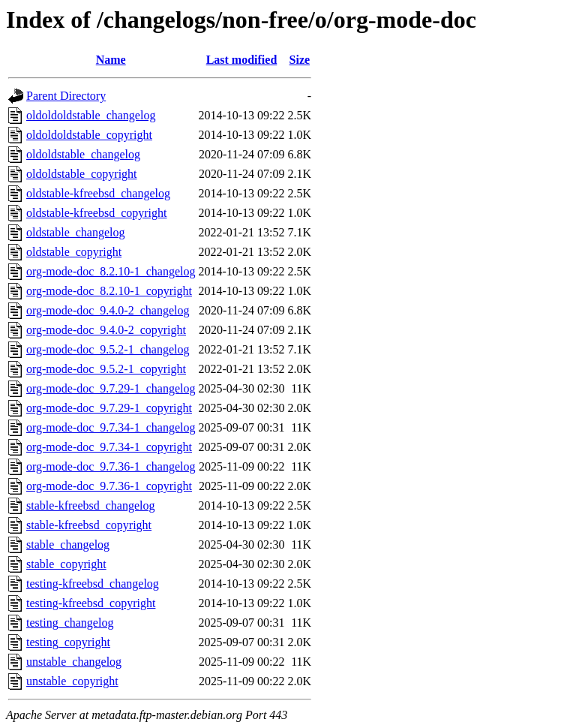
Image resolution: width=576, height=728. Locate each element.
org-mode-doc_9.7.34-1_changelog (111, 427)
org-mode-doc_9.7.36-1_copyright (109, 486)
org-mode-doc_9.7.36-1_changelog (111, 466)
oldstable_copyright (74, 252)
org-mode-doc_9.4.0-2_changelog (108, 310)
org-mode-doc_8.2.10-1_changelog (111, 271)
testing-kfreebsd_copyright (91, 603)
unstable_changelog (74, 662)
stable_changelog (68, 544)
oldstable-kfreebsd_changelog (98, 193)
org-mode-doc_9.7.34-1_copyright (109, 447)
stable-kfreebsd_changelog (90, 505)
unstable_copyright (72, 681)
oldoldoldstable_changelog (91, 115)
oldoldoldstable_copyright (89, 135)
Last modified (242, 60)
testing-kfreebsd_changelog (93, 584)
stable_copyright (66, 564)
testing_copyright (68, 642)
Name (111, 60)
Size (300, 60)
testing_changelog (70, 623)
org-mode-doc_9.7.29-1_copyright (109, 408)
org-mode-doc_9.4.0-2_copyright (106, 330)
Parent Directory (66, 96)
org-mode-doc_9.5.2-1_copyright (106, 369)
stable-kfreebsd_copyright (89, 525)
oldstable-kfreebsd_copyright (97, 213)
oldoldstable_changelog (83, 154)
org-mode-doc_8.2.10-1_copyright (109, 291)
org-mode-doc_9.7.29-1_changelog (111, 388)
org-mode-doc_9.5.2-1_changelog (108, 349)
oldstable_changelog (76, 232)
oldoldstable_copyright (82, 174)
